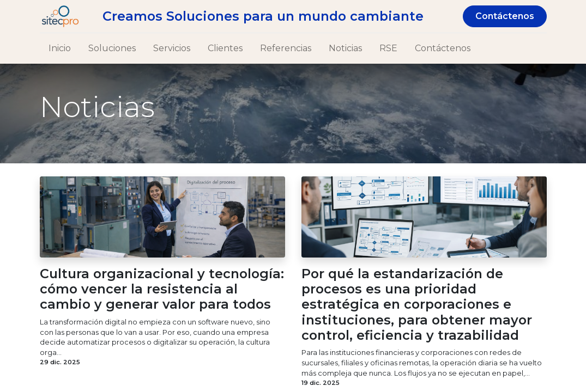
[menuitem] (60, 48)
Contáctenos (505, 16)
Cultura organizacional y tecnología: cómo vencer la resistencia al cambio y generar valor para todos (162, 289)
